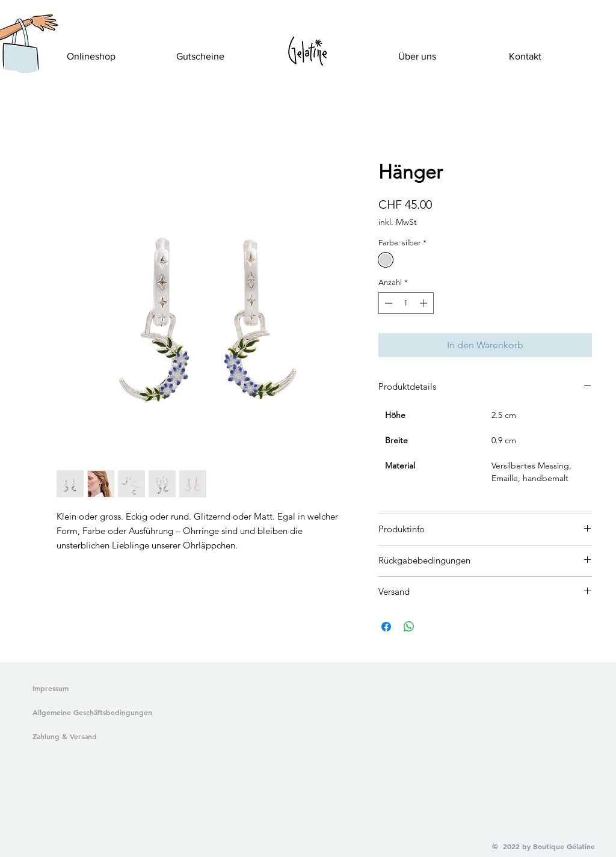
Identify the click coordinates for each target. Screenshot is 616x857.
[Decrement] (387, 303)
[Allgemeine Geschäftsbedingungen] (90, 713)
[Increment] (425, 303)
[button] (20, 58)
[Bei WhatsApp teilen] (409, 627)
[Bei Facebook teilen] (386, 627)
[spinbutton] (406, 303)
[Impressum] (51, 689)
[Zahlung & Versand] (90, 737)
